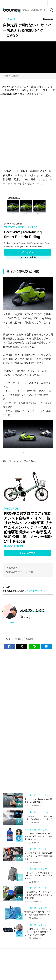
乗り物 (18, 639)
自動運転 (30, 639)
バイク (8, 639)
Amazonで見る (28, 553)
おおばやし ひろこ (37, 591)
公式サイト (28, 252)
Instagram (28, 617)
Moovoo (43, 3)
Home (5, 76)
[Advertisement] (28, 134)
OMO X (13, 568)
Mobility (15, 76)
